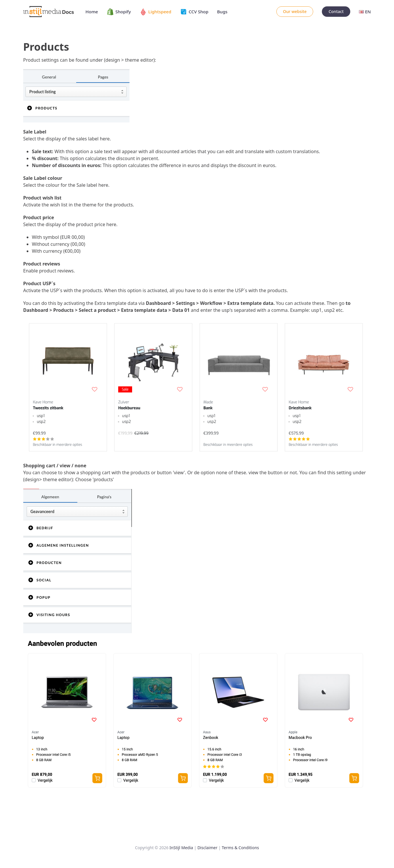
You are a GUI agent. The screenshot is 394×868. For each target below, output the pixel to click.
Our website (295, 11)
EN (365, 12)
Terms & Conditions (241, 848)
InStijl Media (181, 848)
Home (92, 12)
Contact (336, 11)
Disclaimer (207, 848)
